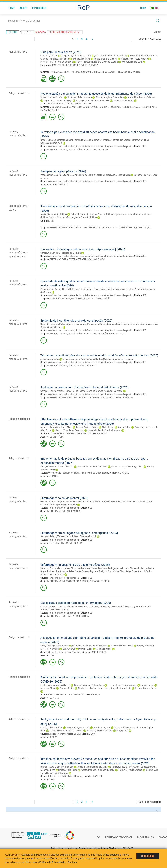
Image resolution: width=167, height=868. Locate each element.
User (143, 8)
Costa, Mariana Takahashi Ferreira (98, 770)
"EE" (28, 32)
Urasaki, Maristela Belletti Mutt (92, 467)
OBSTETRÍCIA (56, 437)
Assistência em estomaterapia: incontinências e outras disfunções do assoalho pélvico (91, 146)
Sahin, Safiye (124, 427)
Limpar (157, 32)
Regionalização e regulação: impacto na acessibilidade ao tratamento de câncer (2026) (96, 94)
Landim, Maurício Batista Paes (89, 685)
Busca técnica (146, 837)
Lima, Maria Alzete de (121, 688)
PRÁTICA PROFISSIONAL (78, 616)
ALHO (52, 655)
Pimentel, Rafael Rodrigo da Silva (57, 62)
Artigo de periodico (19, 93)
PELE (52, 780)
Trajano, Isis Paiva (82, 59)
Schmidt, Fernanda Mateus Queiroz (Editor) (92, 214)
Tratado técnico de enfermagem (64, 508)
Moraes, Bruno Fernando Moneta (82, 606)
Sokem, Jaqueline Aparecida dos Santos (83, 359)
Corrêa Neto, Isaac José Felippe (78, 289)
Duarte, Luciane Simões (52, 97)
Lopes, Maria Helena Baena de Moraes (84, 391)
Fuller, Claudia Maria (140, 56)
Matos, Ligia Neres (68, 770)
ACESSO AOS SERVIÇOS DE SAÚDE (80, 107)
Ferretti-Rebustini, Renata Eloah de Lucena (97, 62)
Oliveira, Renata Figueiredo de (122, 685)
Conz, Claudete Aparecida (53, 606)
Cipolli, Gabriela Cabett (52, 728)
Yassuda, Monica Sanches (100, 731)
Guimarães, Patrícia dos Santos (115, 140)
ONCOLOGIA (56, 107)
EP (78, 65)
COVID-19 (54, 698)
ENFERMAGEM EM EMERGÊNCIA (66, 543)
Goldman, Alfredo (49, 56)
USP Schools (39, 8)
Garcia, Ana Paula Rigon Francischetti (59, 501)
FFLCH (61, 65)
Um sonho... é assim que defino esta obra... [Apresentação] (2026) (83, 249)
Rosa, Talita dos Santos (52, 140)
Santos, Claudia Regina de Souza (123, 324)
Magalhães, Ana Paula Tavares (76, 56)
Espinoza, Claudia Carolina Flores (94, 175)
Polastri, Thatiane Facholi (84, 536)
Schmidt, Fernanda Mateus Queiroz (58, 324)
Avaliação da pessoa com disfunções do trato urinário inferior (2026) (84, 387)
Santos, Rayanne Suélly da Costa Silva (101, 571)
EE (68, 65)
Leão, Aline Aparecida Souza (54, 646)
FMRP (95, 65)
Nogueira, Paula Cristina (130, 770)
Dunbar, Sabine (67, 688)
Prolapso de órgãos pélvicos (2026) (63, 171)
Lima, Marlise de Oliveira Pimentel (104, 430)
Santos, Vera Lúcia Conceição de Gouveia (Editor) (73, 217)
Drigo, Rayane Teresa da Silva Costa (90, 646)
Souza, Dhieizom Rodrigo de (105, 568)
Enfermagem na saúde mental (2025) (64, 498)
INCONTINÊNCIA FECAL (80, 150)
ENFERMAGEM (57, 228)
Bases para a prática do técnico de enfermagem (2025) (76, 603)
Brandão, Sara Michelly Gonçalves (57, 767)
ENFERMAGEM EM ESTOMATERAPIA (68, 259)
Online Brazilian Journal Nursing (64, 652)
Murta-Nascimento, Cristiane (142, 97)
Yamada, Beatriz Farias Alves (125, 767)
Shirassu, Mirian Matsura (80, 97)
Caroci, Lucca (86, 649)
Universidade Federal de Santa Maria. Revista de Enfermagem (78, 473)
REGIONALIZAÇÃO (130, 107)
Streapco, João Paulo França (54, 609)
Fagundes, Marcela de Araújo (58, 100)
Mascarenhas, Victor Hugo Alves (56, 427)
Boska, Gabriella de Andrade (92, 501)
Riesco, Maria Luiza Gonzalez (70, 430)
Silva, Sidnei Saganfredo (132, 571)
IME (54, 65)
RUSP (73, 65)
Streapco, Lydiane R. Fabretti (137, 606)
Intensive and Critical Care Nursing (65, 776)
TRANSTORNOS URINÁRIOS (82, 366)
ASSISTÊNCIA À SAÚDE (77, 581)
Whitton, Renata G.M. (132, 62)
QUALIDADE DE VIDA (60, 299)
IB (89, 65)
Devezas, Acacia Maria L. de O (55, 568)
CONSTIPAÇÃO (100, 150)
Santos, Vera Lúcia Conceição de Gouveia (61, 253)
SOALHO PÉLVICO (59, 150)
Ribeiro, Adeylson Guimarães (110, 97)
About (23, 8)
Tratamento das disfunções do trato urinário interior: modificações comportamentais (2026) (99, 355)
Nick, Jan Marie (104, 649)
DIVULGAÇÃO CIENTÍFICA (63, 72)
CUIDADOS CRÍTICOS (100, 581)
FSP (86, 104)
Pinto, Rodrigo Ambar (51, 289)
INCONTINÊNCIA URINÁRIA (98, 228)
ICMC (94, 652)
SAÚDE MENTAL (74, 511)
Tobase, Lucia (64, 536)
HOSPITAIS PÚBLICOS (109, 107)
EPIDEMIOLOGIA (117, 334)
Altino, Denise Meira (80, 568)
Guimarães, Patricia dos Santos (91, 324)
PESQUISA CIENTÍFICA (112, 72)
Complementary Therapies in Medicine (67, 433)
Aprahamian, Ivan (102, 728)
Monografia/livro (18, 52)
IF (86, 65)
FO (82, 65)
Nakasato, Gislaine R (129, 568)
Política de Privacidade (119, 837)
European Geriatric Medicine (62, 734)
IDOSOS (53, 737)
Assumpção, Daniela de (78, 728)
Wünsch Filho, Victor (123, 100)
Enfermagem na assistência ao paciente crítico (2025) (75, 565)
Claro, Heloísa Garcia (142, 501)
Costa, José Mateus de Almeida (94, 688)
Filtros (13, 32)
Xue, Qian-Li (122, 731)
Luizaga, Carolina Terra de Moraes (93, 100)
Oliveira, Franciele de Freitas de (118, 359)
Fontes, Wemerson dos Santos (55, 685)
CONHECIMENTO (132, 72)
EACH (100, 433)
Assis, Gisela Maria (121, 175)
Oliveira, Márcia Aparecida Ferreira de (59, 505)
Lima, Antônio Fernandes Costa (110, 56)
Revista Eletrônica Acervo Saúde (64, 694)
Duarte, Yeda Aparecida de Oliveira (66, 731)
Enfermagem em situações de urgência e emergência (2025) (79, 533)
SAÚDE (55, 110)
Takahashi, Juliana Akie (111, 606)
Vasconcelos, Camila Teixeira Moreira (59, 175)
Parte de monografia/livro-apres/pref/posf (18, 253)
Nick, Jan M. (108, 427)
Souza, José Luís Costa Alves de (110, 289)
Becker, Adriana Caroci (87, 427)
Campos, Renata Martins (53, 391)
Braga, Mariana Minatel (106, 59)
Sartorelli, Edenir (48, 536)
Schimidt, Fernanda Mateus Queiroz (82, 140)
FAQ (98, 837)
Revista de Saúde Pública (61, 104)
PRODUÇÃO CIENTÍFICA (88, 72)
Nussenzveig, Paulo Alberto (134, 59)
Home (12, 8)
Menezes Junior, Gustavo (119, 501)
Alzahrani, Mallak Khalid (126, 728)
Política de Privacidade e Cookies (58, 862)
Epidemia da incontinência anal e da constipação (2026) (76, 320)
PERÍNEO (54, 476)
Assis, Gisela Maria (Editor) (54, 214)
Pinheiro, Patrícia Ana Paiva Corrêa (64, 571)
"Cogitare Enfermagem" (65, 32)
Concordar (148, 856)
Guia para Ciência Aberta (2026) (61, 52)
